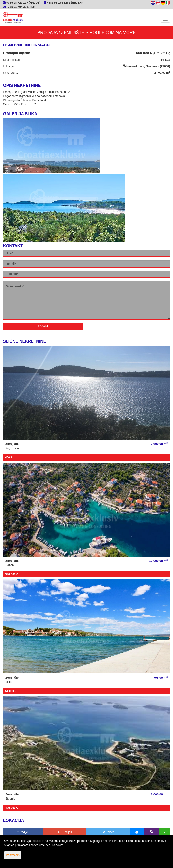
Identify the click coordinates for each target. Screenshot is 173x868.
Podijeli (23, 832)
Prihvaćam (13, 855)
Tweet (108, 832)
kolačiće (38, 841)
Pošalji (43, 326)
